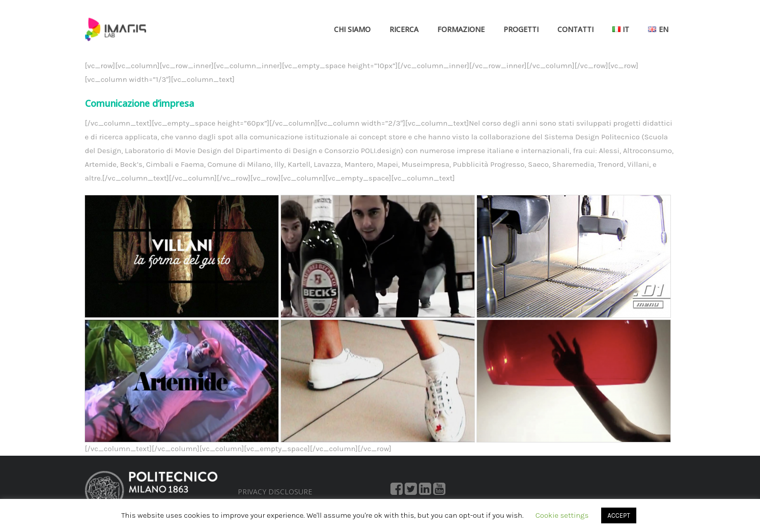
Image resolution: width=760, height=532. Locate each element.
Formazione (461, 29)
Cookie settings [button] (562, 515)
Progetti (521, 29)
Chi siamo (352, 29)
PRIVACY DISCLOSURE (275, 492)
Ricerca (404, 29)
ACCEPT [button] (618, 515)
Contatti (575, 29)
